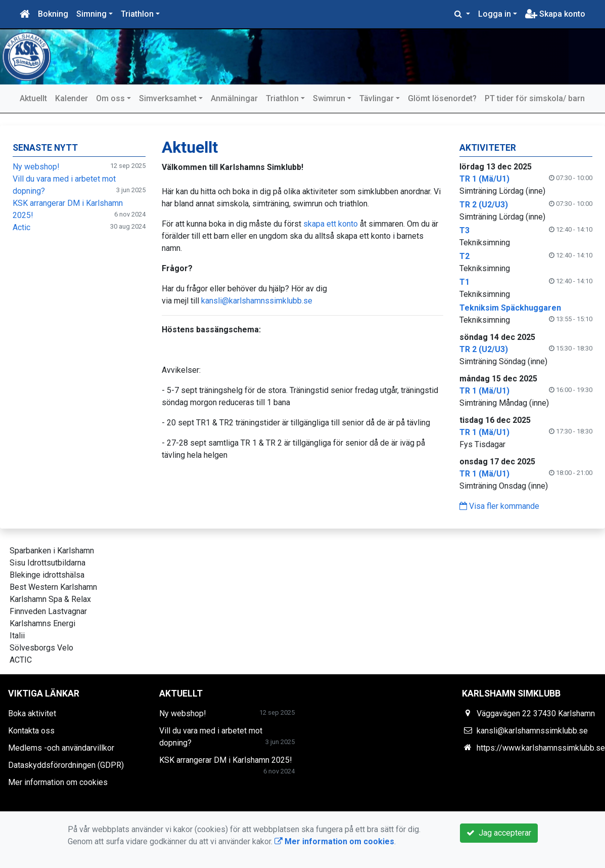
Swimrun (329, 98)
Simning (91, 14)
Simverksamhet (168, 98)
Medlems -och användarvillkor (61, 748)
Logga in (495, 14)
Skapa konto (555, 14)
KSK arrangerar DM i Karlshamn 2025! (226, 760)
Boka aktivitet (32, 713)
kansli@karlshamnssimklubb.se (257, 301)
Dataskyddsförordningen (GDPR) (66, 765)
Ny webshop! (36, 167)
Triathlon (137, 14)
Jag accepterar (499, 833)
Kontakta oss (31, 731)
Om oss (110, 98)
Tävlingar (377, 98)
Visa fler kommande (499, 506)
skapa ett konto (331, 224)
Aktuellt (33, 98)
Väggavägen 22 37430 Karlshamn (536, 713)
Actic (21, 227)
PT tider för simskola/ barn (535, 98)
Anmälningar (234, 98)
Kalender (72, 98)
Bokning (53, 14)
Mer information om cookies (58, 782)
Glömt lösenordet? (442, 98)
